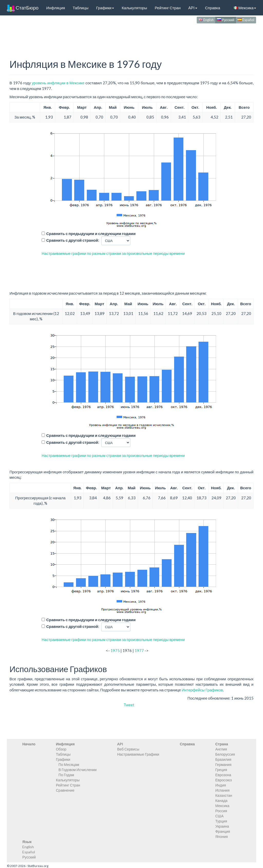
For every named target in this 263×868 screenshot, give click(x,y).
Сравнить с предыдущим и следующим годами (91, 233)
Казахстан (224, 795)
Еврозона (223, 775)
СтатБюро (23, 8)
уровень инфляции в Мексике (58, 83)
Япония (222, 837)
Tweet (129, 705)
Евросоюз (223, 780)
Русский (226, 20)
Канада (221, 801)
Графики (105, 8)
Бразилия (223, 759)
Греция (221, 770)
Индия (220, 785)
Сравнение (65, 790)
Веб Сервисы (128, 749)
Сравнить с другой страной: (73, 240)
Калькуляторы (134, 8)
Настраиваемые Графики (138, 754)
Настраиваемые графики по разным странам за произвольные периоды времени (113, 253)
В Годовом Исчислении (78, 770)
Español (246, 20)
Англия (221, 749)
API (193, 8)
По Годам (66, 775)
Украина (222, 826)
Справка (213, 8)
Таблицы (81, 8)
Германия (223, 765)
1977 (139, 650)
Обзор (61, 749)
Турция (221, 821)
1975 (115, 650)
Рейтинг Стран (168, 8)
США (219, 816)
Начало (29, 744)
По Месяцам (69, 765)
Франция (223, 831)
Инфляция (56, 8)
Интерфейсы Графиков (202, 690)
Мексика (245, 8)
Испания (222, 790)
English (206, 20)
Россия (221, 811)
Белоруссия (225, 754)
